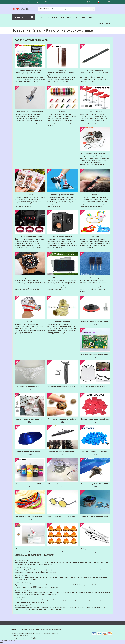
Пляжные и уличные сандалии (62, 195)
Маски (30, 321)
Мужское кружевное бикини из (30, 386)
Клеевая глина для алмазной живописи (96, 419)
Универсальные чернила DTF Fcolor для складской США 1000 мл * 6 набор (30, 484)
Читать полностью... (46, 565)
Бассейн (95, 236)
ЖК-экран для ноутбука (63, 278)
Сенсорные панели (95, 70)
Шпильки (30, 195)
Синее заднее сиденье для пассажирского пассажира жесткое (30, 451)
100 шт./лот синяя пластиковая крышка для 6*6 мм (96, 451)
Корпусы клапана (62, 321)
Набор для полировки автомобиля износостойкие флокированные (96, 321)
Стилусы (95, 195)
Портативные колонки (62, 236)
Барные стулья (95, 112)
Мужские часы (30, 278)
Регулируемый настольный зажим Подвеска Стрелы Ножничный (63, 386)
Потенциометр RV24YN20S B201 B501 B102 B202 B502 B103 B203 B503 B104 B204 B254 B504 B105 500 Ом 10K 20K (96, 484)
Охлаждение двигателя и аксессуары (96, 153)
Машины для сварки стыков (30, 70)
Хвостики (63, 70)
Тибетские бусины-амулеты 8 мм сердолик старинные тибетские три (63, 419)
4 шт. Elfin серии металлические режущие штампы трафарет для (30, 549)
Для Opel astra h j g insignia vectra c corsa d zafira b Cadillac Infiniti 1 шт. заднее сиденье (96, 386)
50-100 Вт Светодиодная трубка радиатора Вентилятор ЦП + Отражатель (96, 516)
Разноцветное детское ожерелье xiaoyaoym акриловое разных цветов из (30, 516)
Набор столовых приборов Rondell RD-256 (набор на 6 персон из (96, 549)
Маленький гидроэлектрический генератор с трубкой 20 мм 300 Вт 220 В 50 (63, 484)
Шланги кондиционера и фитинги (30, 236)
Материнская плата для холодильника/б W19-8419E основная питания (96, 354)
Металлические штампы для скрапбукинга (30, 419)
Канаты (62, 112)
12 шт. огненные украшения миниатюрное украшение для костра (63, 549)
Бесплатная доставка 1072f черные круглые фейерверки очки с (63, 516)
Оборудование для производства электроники (30, 112)
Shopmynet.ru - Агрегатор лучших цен (38, 634)
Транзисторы (95, 278)
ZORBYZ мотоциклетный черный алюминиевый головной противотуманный (63, 451)
